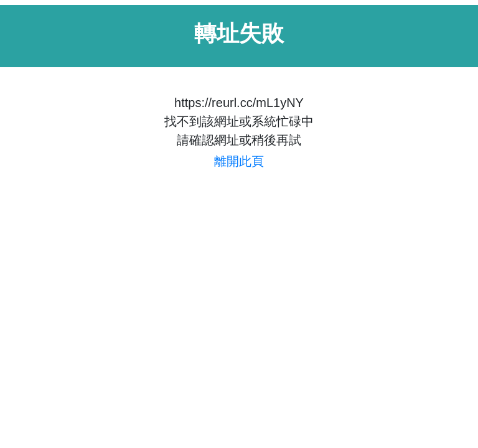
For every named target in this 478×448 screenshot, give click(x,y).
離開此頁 (239, 161)
